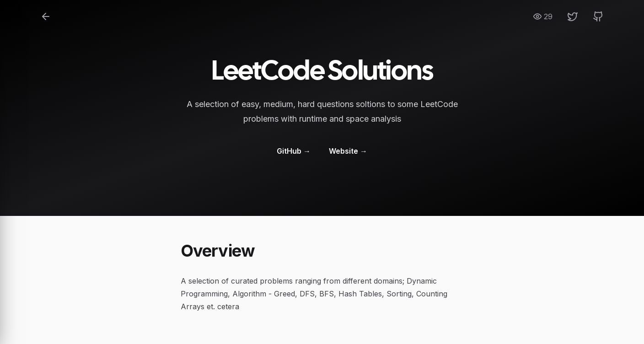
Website (348, 151)
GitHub (294, 151)
